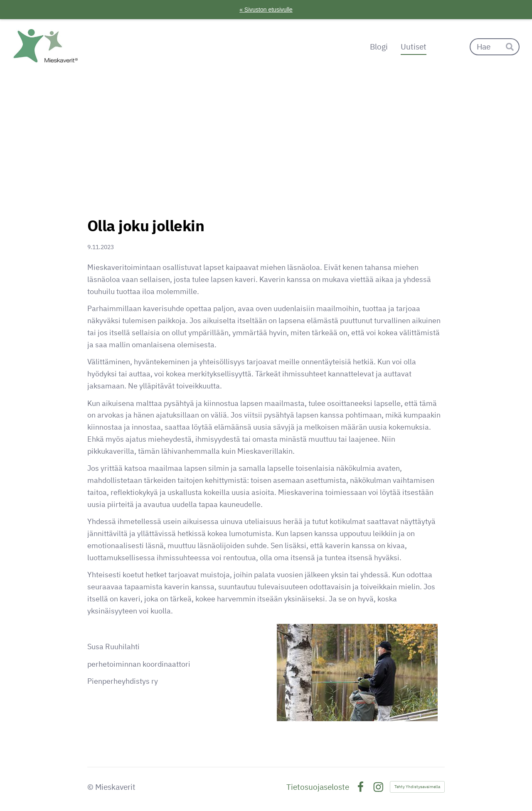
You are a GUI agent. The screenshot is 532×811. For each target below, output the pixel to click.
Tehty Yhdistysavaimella (417, 787)
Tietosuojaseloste (318, 787)
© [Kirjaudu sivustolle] (91, 787)
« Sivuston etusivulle (266, 10)
